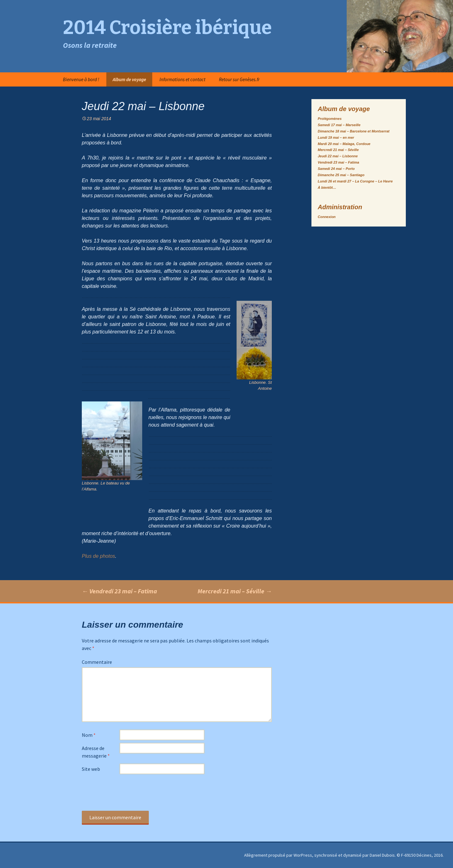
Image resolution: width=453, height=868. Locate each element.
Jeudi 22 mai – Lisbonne (338, 156)
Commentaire (97, 662)
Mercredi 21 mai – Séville (235, 591)
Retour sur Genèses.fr (239, 79)
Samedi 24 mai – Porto (336, 169)
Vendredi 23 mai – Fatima (119, 591)
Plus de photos (98, 556)
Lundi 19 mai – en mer (336, 137)
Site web (91, 769)
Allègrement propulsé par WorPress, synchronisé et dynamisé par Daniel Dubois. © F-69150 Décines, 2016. (344, 855)
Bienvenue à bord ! (81, 79)
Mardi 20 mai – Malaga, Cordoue (344, 144)
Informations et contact (182, 79)
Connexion (327, 217)
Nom (89, 735)
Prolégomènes (330, 119)
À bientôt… (327, 188)
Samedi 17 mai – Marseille (339, 125)
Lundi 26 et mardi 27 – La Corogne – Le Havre (355, 181)
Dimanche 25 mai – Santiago (341, 175)
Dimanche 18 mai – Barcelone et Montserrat (354, 131)
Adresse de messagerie (96, 752)
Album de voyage (129, 79)
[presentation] (130, 792)
